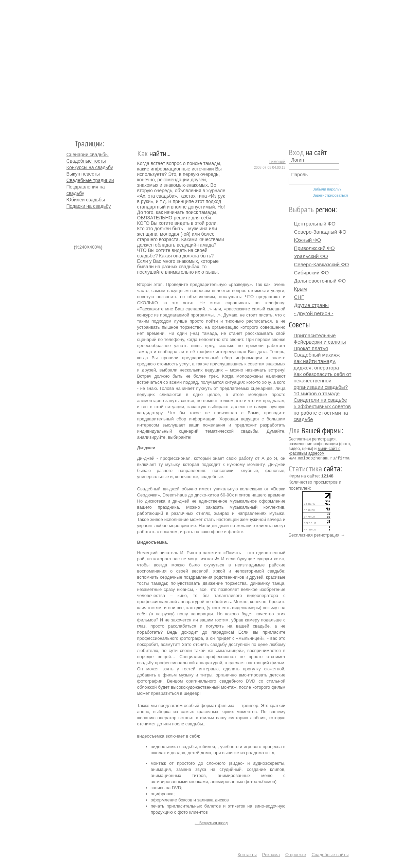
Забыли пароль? (327, 189)
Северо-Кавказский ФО (322, 264)
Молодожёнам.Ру (69, 66)
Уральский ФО (311, 256)
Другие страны (311, 305)
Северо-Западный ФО (320, 232)
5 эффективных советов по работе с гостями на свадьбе (322, 413)
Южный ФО (308, 240)
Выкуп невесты (83, 174)
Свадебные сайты (330, 855)
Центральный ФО (315, 224)
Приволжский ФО (314, 248)
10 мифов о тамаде (317, 393)
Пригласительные (315, 335)
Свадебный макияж (317, 355)
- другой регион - (314, 313)
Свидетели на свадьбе (320, 400)
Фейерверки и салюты (320, 342)
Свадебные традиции (90, 180)
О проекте (296, 855)
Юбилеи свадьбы (86, 200)
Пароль (300, 175)
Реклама (271, 855)
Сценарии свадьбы (88, 155)
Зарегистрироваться (330, 195)
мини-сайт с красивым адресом (315, 451)
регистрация (324, 439)
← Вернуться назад (211, 823)
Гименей (277, 162)
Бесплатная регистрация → (317, 535)
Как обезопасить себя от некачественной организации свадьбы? (323, 381)
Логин (298, 160)
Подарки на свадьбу (89, 206)
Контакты (247, 855)
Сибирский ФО (312, 273)
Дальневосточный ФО (320, 281)
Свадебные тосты (86, 161)
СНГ (299, 297)
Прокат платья (311, 348)
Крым (301, 289)
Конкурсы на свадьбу (90, 167)
